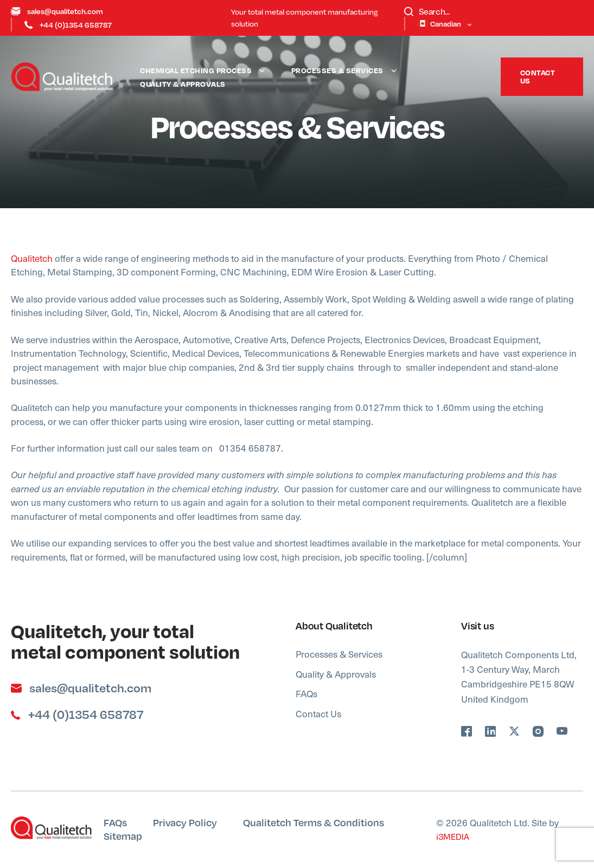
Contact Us (538, 76)
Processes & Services (337, 70)
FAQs (306, 693)
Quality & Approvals (183, 84)
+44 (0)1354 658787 (68, 25)
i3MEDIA (453, 837)
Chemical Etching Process (196, 70)
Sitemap (123, 836)
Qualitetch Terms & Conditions (314, 822)
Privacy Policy (185, 822)
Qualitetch (32, 258)
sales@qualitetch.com (57, 11)
